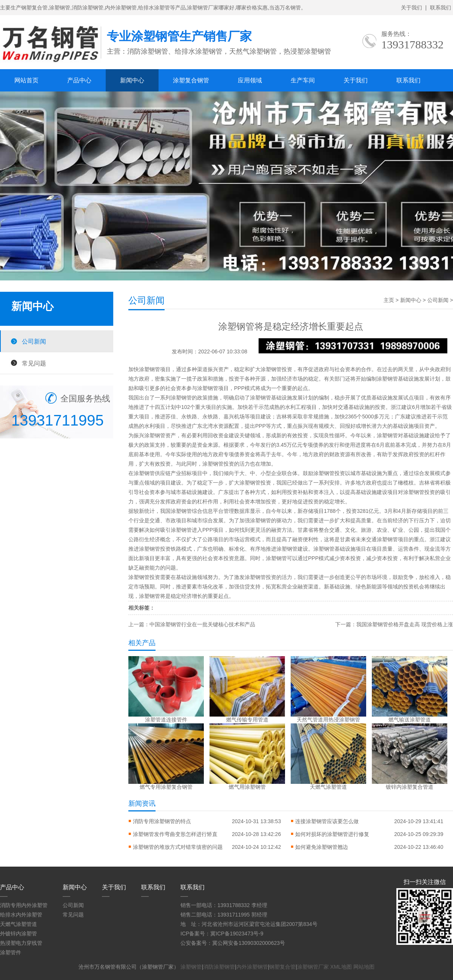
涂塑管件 (11, 952)
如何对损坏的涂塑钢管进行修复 (332, 834)
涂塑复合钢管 (191, 80)
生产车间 (303, 80)
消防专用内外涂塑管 (24, 905)
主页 (389, 300)
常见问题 (34, 363)
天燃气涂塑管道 (18, 924)
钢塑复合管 (282, 967)
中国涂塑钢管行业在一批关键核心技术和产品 (202, 624)
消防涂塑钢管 (219, 967)
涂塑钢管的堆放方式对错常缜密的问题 (178, 847)
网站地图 (364, 967)
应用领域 (250, 80)
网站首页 (26, 80)
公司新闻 (34, 341)
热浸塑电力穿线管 (21, 943)
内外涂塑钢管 (252, 967)
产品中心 (79, 80)
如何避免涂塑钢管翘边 (322, 847)
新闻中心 (132, 80)
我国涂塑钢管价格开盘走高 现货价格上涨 (405, 624)
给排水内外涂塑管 (21, 915)
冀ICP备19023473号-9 (237, 934)
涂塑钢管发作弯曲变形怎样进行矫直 (175, 834)
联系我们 (441, 8)
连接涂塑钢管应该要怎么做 (327, 821)
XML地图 (341, 967)
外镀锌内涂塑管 (18, 934)
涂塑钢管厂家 (313, 967)
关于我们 (411, 8)
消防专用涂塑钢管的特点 (162, 821)
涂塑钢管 (191, 967)
